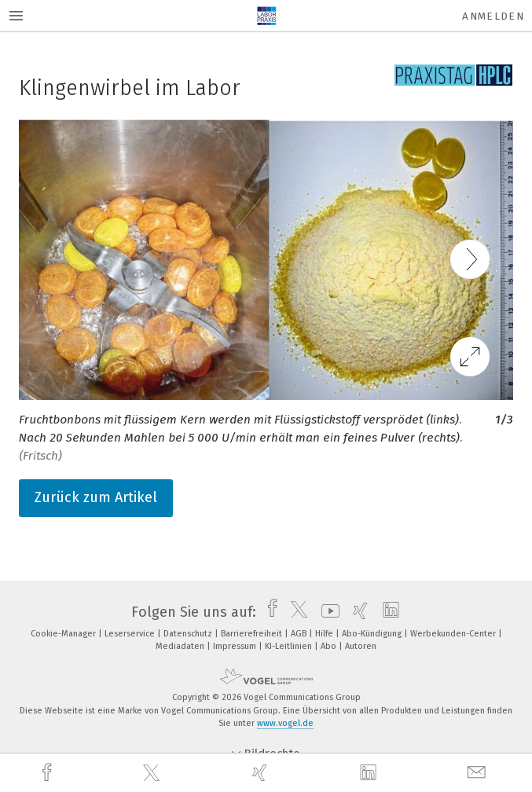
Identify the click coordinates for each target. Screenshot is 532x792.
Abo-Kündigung (373, 634)
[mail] (479, 773)
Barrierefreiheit (253, 634)
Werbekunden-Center (454, 634)
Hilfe (325, 634)
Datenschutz (189, 634)
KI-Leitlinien (290, 646)
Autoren (361, 646)
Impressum (236, 646)
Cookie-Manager (64, 634)
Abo (330, 646)
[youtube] (327, 612)
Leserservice (131, 634)
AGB (300, 634)
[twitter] (153, 773)
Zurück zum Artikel (96, 497)
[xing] (262, 773)
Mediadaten (181, 646)
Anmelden (493, 16)
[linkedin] (370, 773)
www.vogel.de (285, 723)
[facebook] (49, 773)
